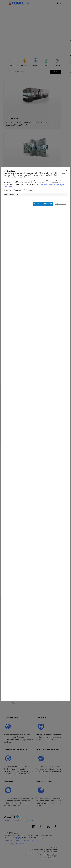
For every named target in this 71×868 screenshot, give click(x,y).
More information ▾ (11, 244)
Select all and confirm (43, 253)
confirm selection (60, 253)
